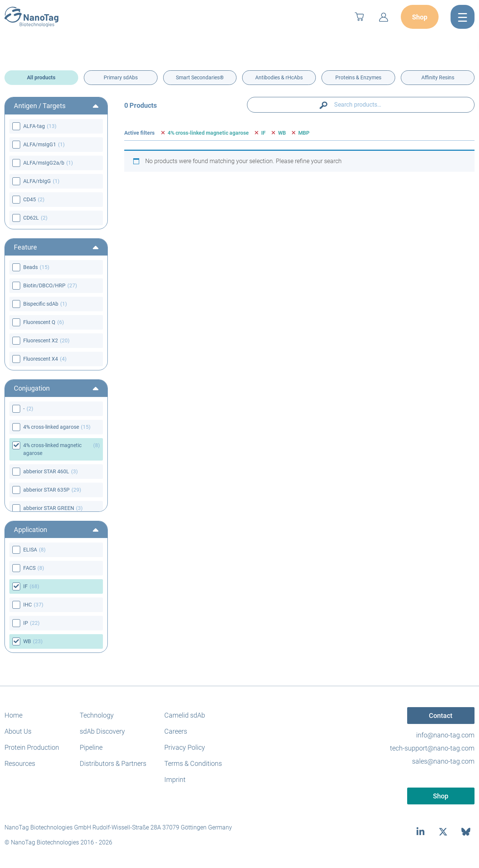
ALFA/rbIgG (37, 181)
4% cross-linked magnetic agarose (52, 449)
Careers (176, 731)
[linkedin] (420, 832)
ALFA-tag (34, 126)
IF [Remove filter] (263, 133)
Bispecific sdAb (41, 304)
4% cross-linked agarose (51, 427)
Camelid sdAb (185, 715)
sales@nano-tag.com (443, 761)
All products (41, 77)
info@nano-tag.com (445, 735)
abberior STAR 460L (46, 471)
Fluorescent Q (39, 322)
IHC (28, 605)
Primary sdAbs (121, 77)
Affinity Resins (438, 77)
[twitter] (443, 832)
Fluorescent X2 (41, 340)
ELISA (30, 550)
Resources (20, 763)
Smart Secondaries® (200, 77)
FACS (29, 568)
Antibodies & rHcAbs (279, 77)
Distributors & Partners (113, 763)
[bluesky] (466, 832)
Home (13, 715)
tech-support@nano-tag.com (432, 748)
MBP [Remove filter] (304, 133)
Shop (420, 17)
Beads (30, 267)
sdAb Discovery (102, 731)
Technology (97, 715)
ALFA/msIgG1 (40, 144)
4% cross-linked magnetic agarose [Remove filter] (208, 133)
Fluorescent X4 (41, 359)
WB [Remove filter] (282, 133)
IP (26, 623)
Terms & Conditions (193, 763)
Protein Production (32, 747)
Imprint (175, 780)
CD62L (31, 218)
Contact (441, 716)
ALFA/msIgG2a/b (44, 163)
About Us (18, 731)
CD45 (30, 199)
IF (25, 586)
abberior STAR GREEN (49, 508)
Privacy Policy (185, 747)
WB (27, 641)
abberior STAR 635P (46, 490)
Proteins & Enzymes (358, 77)
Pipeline (91, 747)
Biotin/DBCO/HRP (44, 285)
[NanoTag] (31, 17)
